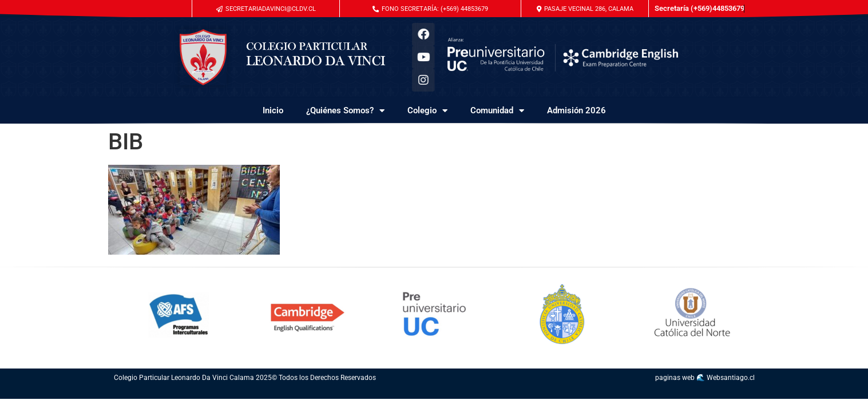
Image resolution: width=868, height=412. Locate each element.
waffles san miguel (366, 393)
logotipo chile (496, 393)
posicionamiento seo (129, 393)
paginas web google (636, 393)
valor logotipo (722, 393)
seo (139, 393)
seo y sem (146, 393)
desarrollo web (642, 393)
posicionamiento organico (182, 393)
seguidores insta (325, 393)
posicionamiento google (152, 393)
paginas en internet (740, 393)
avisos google (412, 393)
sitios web (726, 393)
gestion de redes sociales (547, 393)
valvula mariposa (317, 393)
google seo (142, 393)
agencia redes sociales (458, 393)
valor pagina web (747, 393)
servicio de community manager (503, 393)
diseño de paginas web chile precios (708, 393)
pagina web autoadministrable (674, 393)
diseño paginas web (649, 393)
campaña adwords (397, 393)
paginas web (734, 393)
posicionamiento (122, 393)
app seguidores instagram (357, 393)
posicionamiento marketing (161, 393)
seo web (206, 393)
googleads (447, 393)
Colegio (427, 111)
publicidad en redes (490, 393)
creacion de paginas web (658, 393)
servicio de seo (116, 393)
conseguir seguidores (333, 393)
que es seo (136, 393)
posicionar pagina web (212, 393)
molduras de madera (231, 393)
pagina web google (435, 393)
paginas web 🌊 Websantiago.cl (705, 378)
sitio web (610, 393)
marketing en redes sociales (468, 393)
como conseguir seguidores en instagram (345, 393)
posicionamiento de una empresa (193, 393)
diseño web (596, 393)
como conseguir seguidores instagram (376, 393)
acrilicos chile (451, 393)
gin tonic (321, 393)
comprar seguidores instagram (297, 393)
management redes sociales (588, 393)
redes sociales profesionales (578, 393)
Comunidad (497, 111)
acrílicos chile (475, 393)
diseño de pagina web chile (696, 393)
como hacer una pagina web (617, 393)
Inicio (273, 110)
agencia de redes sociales (537, 393)
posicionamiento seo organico (278, 393)
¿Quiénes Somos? (345, 111)
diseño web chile (666, 393)
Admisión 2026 (576, 110)
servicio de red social (528, 393)
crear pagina (682, 393)
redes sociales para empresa (514, 393)
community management (481, 393)
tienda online (312, 393)
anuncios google (390, 393)
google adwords (441, 393)
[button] (585, 9)
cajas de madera (224, 393)
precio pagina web (688, 393)
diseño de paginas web (627, 393)
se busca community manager (557, 393)
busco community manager (567, 393)
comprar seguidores (306, 393)
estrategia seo (202, 393)
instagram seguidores (287, 393)
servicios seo (219, 393)
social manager (522, 393)
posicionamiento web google (171, 393)
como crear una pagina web (604, 393)
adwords (385, 393)
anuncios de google (405, 393)
